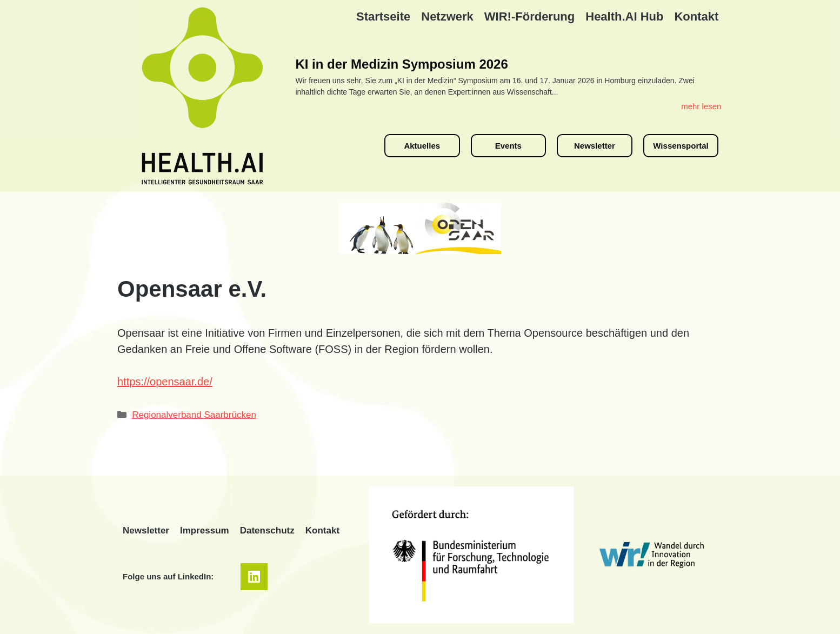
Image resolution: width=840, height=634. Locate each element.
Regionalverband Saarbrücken (194, 415)
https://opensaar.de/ (165, 382)
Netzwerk (447, 16)
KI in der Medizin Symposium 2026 (401, 64)
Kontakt (696, 16)
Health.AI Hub (624, 16)
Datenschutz (267, 530)
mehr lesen (701, 106)
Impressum (205, 530)
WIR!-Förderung (529, 16)
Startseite (383, 16)
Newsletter (146, 530)
